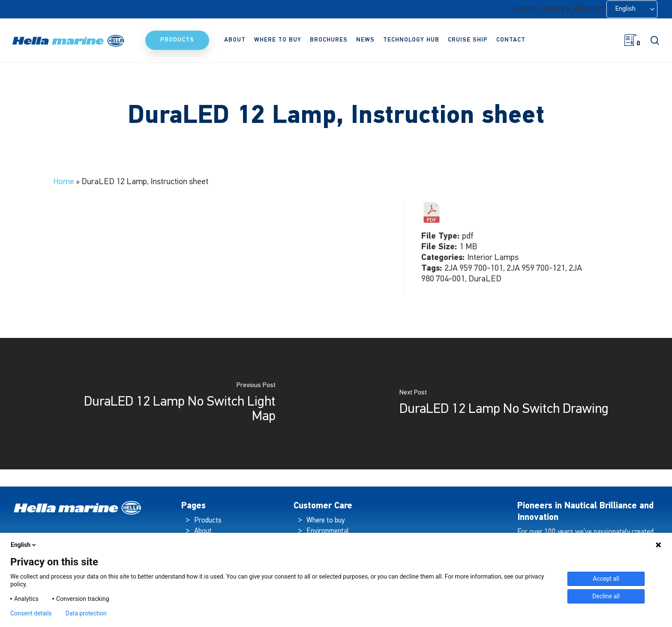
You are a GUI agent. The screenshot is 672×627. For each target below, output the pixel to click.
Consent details (31, 613)
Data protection (86, 613)
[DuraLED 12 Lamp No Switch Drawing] (504, 404)
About (203, 531)
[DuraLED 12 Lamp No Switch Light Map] (168, 404)
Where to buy (325, 521)
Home (64, 182)
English (24, 545)
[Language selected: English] (632, 9)
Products (208, 521)
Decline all (606, 596)
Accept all (606, 579)
